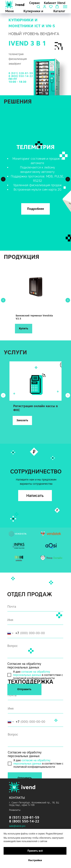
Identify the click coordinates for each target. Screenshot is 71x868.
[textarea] (35, 739)
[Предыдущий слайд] (3, 179)
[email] (35, 695)
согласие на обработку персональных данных (32, 762)
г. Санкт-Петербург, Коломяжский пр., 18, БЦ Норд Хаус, (34, 804)
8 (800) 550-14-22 (21, 76)
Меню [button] (10, 11)
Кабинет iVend (55, 3)
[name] (35, 709)
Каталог (59, 11)
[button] (38, 7)
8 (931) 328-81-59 (21, 73)
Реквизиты (15, 810)
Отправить (25, 778)
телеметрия (16, 54)
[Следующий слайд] (68, 179)
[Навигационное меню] (65, 7)
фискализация (18, 59)
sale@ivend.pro (17, 826)
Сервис (35, 3)
